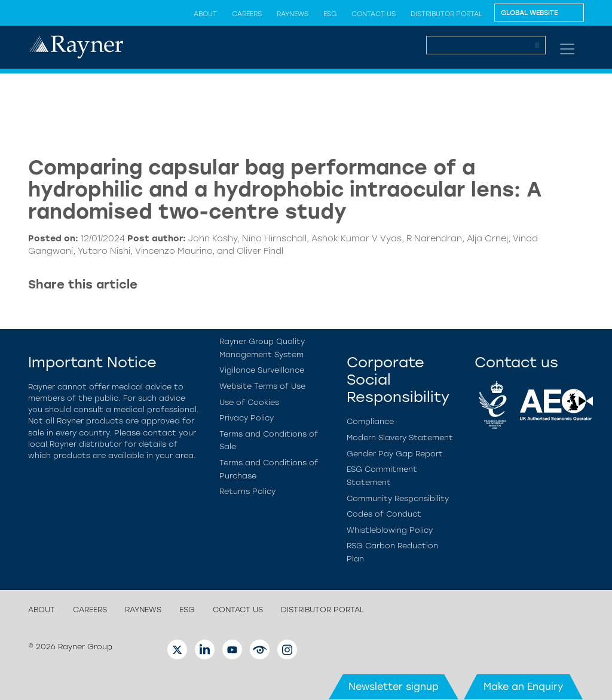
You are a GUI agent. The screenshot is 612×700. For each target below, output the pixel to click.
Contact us (374, 14)
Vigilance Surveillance (262, 370)
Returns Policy (247, 491)
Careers (247, 14)
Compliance (370, 421)
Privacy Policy (247, 418)
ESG (330, 14)
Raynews (293, 14)
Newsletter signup (394, 687)
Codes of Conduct (384, 514)
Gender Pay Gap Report (395, 454)
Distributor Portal (446, 14)
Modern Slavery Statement (400, 437)
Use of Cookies (249, 402)
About (205, 14)
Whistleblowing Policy (390, 530)
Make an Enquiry (523, 687)
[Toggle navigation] (567, 49)
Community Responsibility (398, 498)
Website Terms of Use (262, 386)
